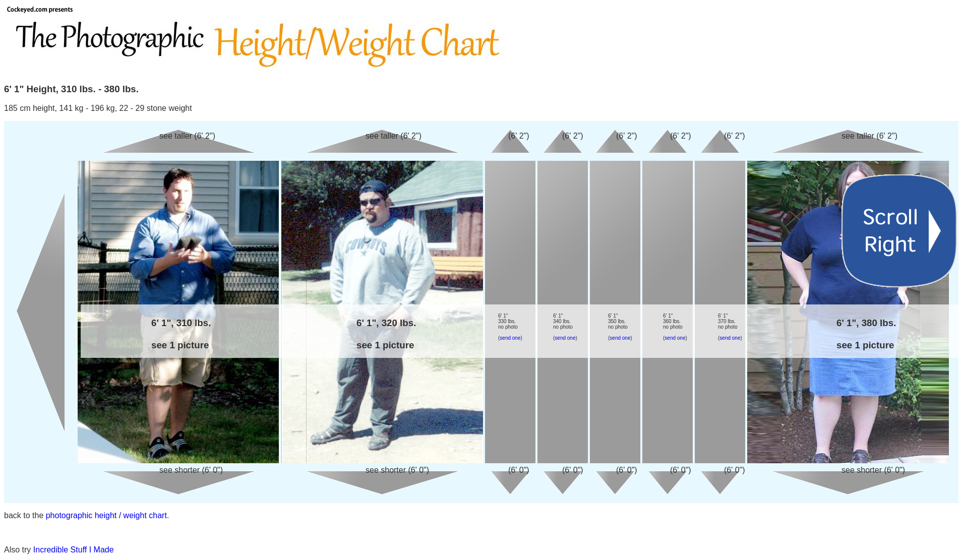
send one (510, 338)
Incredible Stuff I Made (74, 550)
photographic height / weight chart (106, 515)
